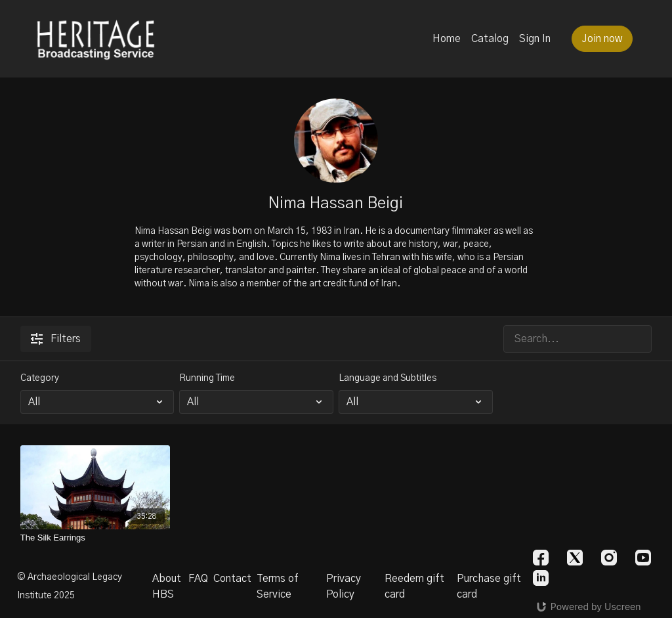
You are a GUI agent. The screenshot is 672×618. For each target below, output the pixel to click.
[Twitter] (575, 558)
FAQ (198, 579)
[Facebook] (541, 558)
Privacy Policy (344, 586)
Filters (56, 339)
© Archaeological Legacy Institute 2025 (70, 586)
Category (40, 378)
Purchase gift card (489, 586)
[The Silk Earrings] (95, 538)
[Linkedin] (541, 578)
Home (447, 39)
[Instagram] (609, 558)
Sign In (535, 39)
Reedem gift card (414, 586)
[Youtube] (643, 558)
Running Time (207, 378)
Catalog (490, 39)
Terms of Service (278, 586)
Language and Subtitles (388, 378)
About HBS (167, 586)
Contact (232, 579)
